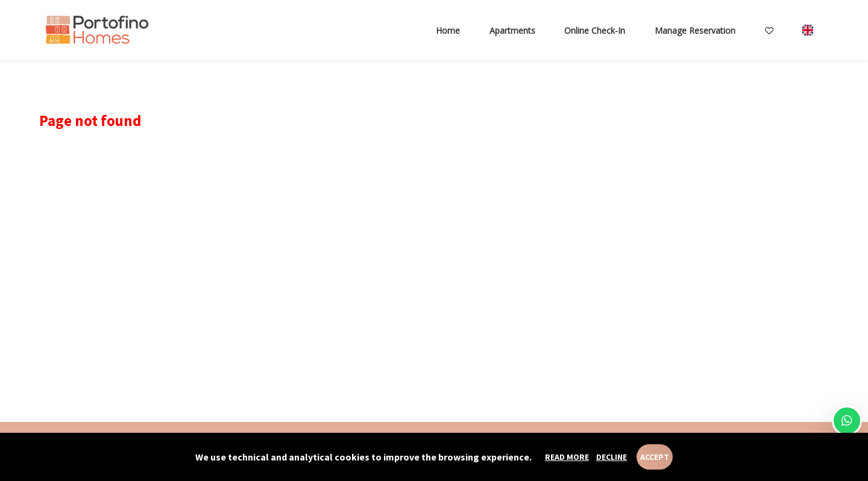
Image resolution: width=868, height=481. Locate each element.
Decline (612, 457)
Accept (655, 457)
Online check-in (595, 30)
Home (448, 30)
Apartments (512, 30)
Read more (567, 457)
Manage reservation (695, 30)
